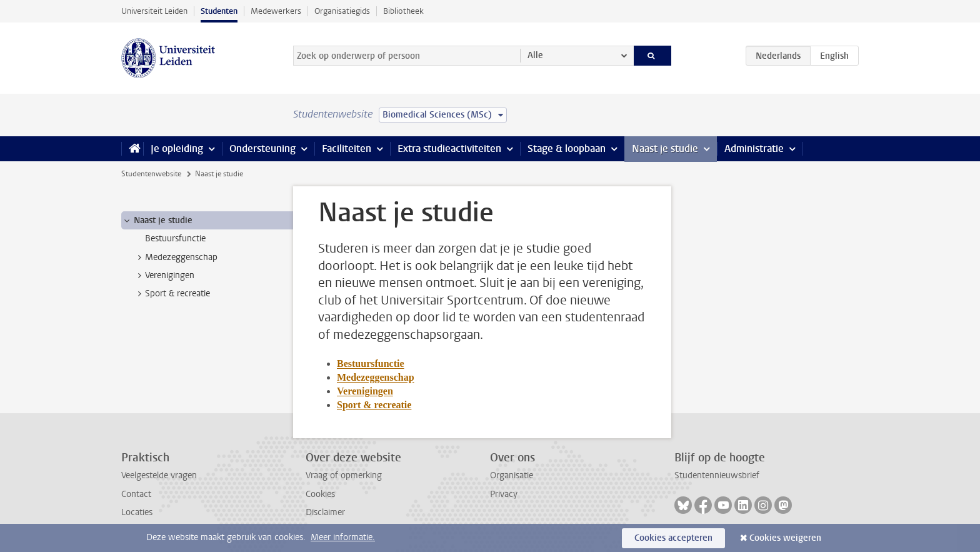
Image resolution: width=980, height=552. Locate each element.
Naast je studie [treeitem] (157, 221)
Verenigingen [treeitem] (164, 276)
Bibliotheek (403, 11)
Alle (535, 55)
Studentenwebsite (151, 174)
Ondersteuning (262, 148)
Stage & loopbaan (567, 148)
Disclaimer (325, 512)
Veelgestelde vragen (159, 475)
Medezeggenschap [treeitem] (175, 258)
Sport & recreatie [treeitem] (172, 294)
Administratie (754, 148)
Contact (136, 494)
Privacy (504, 494)
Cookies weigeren (785, 538)
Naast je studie (665, 148)
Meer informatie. (343, 537)
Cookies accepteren (673, 538)
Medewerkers (276, 11)
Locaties (137, 512)
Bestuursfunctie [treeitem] (175, 238)
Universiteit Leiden (154, 11)
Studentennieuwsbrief (717, 475)
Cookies (320, 494)
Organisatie (512, 475)
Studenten (219, 11)
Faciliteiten (347, 148)
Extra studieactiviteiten (449, 148)
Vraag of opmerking (344, 475)
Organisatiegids (342, 11)
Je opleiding (177, 148)
